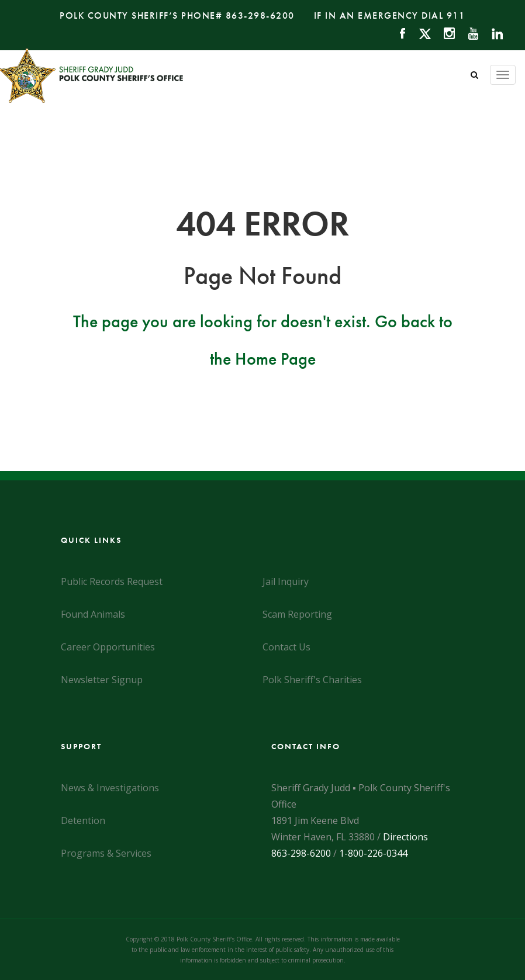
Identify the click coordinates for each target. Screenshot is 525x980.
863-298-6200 (260, 15)
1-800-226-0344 (373, 853)
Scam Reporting (297, 614)
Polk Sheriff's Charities (312, 680)
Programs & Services (106, 853)
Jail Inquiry (286, 581)
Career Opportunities (108, 647)
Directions (405, 837)
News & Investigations (110, 788)
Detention (83, 820)
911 (456, 15)
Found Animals (93, 614)
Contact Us (286, 647)
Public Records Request (112, 581)
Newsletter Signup (102, 680)
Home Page (275, 359)
